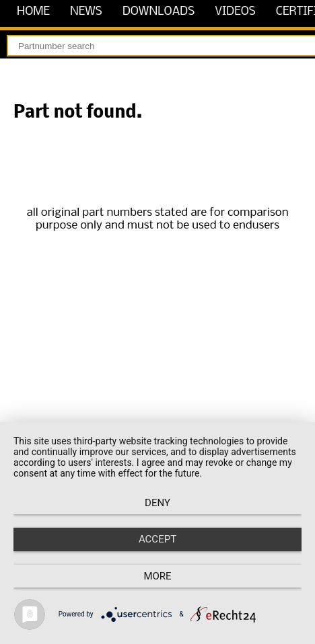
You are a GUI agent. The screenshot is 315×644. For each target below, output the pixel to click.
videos (235, 12)
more (157, 576)
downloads (159, 12)
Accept (157, 539)
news (86, 12)
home (33, 12)
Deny (157, 503)
